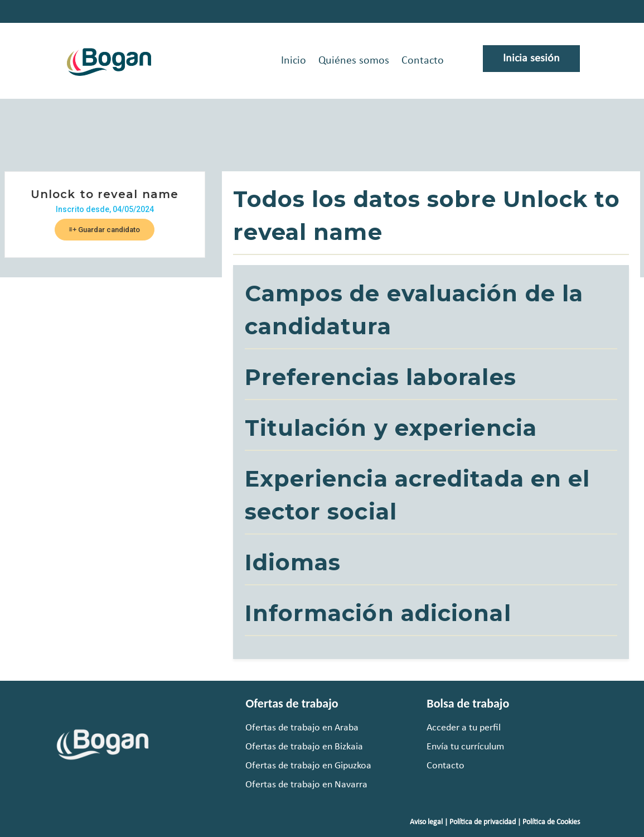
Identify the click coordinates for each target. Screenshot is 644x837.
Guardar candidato (105, 230)
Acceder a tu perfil (464, 728)
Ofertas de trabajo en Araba (302, 728)
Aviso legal (426, 822)
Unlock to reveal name (105, 194)
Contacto (423, 61)
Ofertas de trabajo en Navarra (306, 785)
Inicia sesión (531, 59)
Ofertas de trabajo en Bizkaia (304, 747)
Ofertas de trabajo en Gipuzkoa (308, 766)
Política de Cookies (551, 822)
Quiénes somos (354, 61)
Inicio (294, 61)
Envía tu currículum (465, 747)
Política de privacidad (483, 822)
